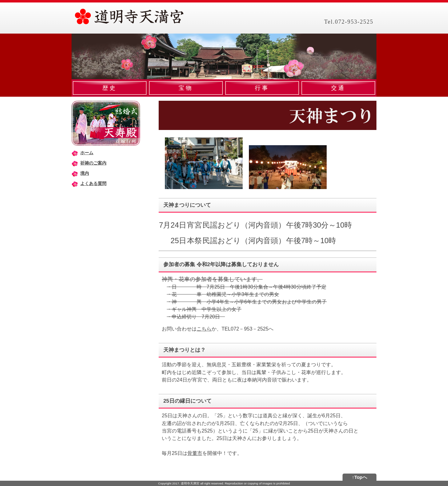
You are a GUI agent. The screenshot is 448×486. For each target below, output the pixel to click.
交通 (338, 88)
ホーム (87, 153)
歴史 (110, 88)
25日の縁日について (187, 401)
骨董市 (195, 453)
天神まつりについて (187, 205)
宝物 (186, 88)
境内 (85, 173)
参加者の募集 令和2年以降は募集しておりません (221, 264)
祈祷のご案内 (93, 163)
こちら (204, 329)
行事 (262, 88)
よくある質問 (93, 183)
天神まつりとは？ (184, 350)
